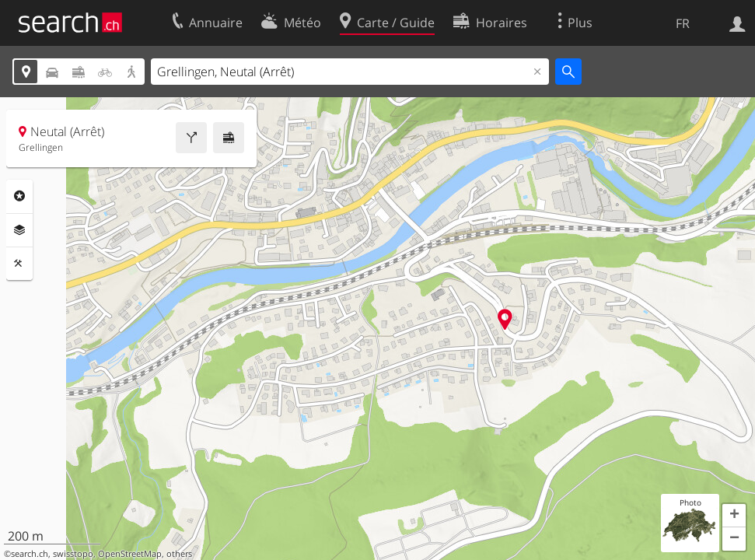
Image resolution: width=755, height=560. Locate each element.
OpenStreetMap (130, 554)
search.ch (30, 554)
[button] (734, 516)
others (179, 554)
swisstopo (73, 554)
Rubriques (19, 196)
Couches (19, 230)
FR (683, 23)
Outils (19, 264)
